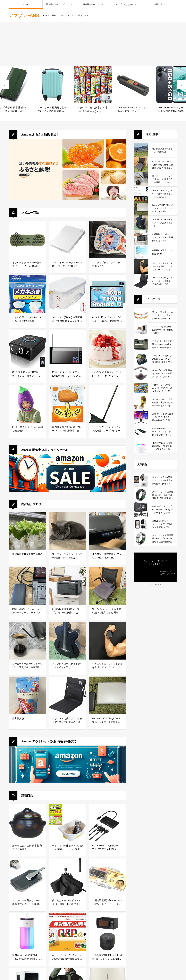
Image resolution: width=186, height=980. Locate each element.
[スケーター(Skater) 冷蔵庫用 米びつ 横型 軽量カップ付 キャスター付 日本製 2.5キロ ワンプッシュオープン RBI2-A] (67, 294)
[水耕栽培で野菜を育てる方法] (28, 531)
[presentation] (4, 84)
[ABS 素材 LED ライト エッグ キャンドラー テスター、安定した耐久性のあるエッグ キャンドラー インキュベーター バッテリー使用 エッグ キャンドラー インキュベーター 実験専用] (133, 84)
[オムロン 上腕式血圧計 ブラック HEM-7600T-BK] (107, 531)
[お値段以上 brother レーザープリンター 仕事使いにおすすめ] (67, 586)
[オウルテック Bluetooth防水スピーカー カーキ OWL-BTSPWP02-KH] (28, 239)
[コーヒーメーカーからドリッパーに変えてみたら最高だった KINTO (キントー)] (28, 641)
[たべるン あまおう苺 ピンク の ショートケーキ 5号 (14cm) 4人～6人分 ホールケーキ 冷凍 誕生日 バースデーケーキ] (107, 349)
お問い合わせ (160, 4)
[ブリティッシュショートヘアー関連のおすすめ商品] (67, 531)
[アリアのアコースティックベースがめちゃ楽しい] (67, 641)
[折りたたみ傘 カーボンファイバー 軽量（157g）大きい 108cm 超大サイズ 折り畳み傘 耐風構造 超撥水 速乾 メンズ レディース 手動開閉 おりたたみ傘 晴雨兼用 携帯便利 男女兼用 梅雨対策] (67, 877)
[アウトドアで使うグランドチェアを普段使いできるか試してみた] (67, 695)
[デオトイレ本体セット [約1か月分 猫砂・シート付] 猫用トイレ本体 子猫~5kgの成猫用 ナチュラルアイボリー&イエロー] (67, 823)
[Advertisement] (93, 44)
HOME (26, 4)
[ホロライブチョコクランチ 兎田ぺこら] (107, 239)
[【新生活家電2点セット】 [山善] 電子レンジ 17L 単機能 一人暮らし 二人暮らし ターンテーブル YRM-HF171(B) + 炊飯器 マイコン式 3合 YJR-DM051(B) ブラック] (107, 932)
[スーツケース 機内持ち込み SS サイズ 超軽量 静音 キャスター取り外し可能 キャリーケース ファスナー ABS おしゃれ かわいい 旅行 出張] (53, 84)
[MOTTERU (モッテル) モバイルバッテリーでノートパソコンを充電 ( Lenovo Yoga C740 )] (28, 586)
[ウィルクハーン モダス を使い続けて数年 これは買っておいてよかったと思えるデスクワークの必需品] (107, 586)
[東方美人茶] (28, 695)
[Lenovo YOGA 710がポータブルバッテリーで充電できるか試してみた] (107, 695)
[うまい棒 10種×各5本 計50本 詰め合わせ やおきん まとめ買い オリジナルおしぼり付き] (93, 84)
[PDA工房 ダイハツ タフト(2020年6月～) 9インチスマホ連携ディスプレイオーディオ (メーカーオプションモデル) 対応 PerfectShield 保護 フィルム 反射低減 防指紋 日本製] (67, 349)
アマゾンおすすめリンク (127, 4)
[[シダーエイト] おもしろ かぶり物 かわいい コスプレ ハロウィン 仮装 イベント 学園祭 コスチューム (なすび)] (28, 404)
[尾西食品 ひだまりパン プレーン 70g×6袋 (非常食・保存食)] (67, 404)
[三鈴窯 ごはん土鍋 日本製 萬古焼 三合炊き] (28, 823)
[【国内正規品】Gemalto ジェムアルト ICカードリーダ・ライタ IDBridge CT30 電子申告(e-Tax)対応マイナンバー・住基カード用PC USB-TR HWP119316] (107, 877)
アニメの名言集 (156, 585)
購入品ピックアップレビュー (59, 4)
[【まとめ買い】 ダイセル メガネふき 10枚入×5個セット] (28, 294)
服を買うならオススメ (93, 4)
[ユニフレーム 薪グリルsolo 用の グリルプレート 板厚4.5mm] (28, 877)
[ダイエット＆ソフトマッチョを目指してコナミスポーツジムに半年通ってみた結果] (107, 641)
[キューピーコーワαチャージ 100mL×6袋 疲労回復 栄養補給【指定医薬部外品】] (67, 932)
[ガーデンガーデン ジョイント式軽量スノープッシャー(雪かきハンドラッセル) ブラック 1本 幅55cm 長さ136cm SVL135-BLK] (107, 404)
